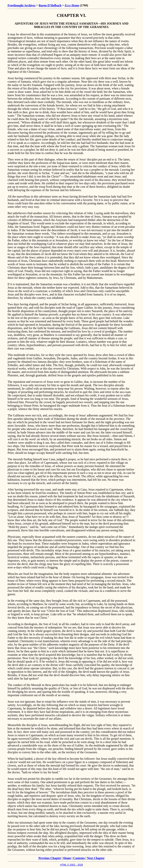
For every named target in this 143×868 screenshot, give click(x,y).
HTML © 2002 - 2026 (71, 865)
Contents (79, 858)
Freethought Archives (21, 5)
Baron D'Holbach (50, 5)
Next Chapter (96, 858)
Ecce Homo (72, 5)
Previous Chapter (50, 858)
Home (67, 858)
